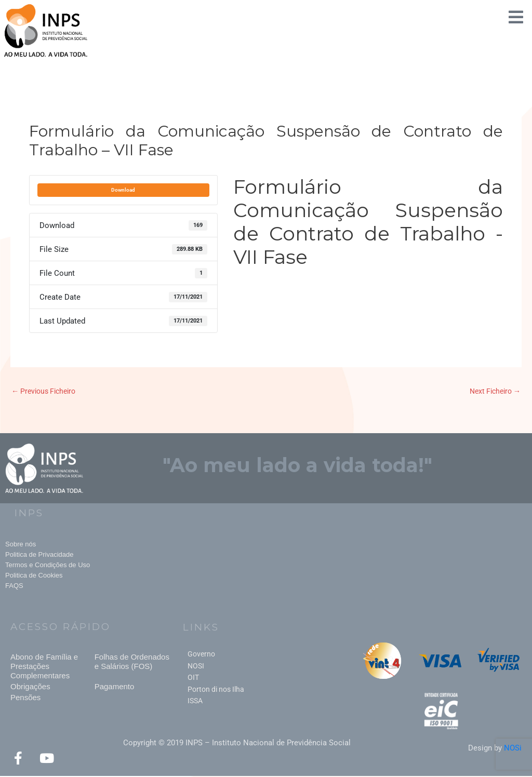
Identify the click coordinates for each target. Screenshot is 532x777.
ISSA (195, 702)
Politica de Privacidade (39, 555)
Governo (201, 655)
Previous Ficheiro (46, 392)
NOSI (196, 667)
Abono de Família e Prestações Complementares (44, 667)
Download (123, 190)
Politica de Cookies (34, 576)
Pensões (25, 698)
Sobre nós (21, 545)
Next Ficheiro (493, 392)
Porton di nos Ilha (216, 690)
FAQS (14, 586)
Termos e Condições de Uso (48, 565)
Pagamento (115, 687)
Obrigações (30, 687)
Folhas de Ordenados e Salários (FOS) (132, 662)
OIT (193, 678)
